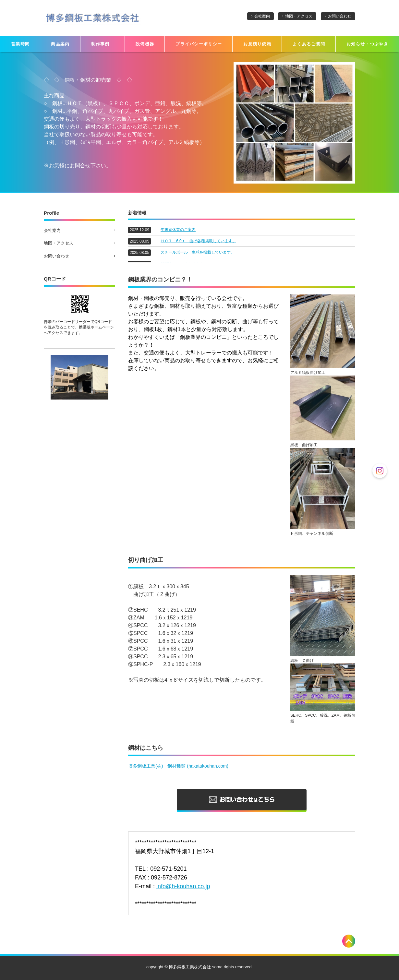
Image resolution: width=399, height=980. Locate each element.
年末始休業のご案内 (178, 230)
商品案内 (60, 44)
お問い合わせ (340, 16)
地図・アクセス (299, 16)
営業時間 (20, 44)
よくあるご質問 (309, 44)
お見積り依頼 (257, 44)
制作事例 (103, 44)
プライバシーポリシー (199, 44)
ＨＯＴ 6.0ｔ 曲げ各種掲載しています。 (198, 241)
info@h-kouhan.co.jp (183, 886)
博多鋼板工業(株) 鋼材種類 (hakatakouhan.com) (178, 766)
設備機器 (145, 44)
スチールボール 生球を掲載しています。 (198, 252)
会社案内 (262, 16)
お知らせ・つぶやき (367, 44)
